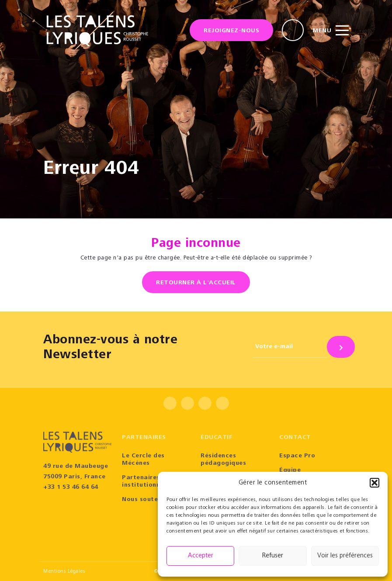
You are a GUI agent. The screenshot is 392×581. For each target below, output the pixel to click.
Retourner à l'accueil (196, 283)
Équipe (290, 470)
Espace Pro (297, 456)
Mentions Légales (64, 571)
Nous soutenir (144, 500)
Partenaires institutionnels (146, 482)
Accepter (201, 556)
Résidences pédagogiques (223, 460)
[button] (375, 483)
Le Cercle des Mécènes (143, 460)
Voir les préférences (345, 556)
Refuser (273, 556)
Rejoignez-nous (231, 31)
